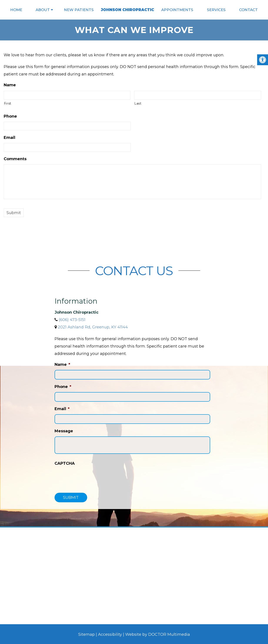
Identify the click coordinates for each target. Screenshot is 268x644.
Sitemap (87, 634)
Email (9, 138)
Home (16, 10)
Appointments (177, 10)
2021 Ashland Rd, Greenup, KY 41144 (93, 327)
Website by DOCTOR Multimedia (158, 634)
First (8, 103)
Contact (248, 10)
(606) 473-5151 (72, 320)
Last (138, 103)
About (43, 10)
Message (64, 431)
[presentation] (88, 477)
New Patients (79, 10)
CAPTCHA (65, 463)
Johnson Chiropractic (127, 10)
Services (216, 10)
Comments (15, 159)
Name (10, 85)
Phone (10, 116)
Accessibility (110, 634)
